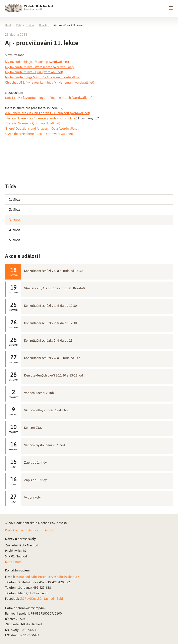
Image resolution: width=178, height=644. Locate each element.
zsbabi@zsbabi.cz (66, 577)
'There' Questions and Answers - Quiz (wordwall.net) (42, 128)
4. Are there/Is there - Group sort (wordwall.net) (39, 134)
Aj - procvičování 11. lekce (68, 25)
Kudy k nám (13, 562)
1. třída (15, 199)
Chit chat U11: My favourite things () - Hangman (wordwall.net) (50, 82)
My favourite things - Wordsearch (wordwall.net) (39, 67)
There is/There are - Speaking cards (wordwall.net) (41, 118)
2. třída (15, 209)
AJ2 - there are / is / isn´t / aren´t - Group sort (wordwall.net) (47, 113)
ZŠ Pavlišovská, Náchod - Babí (42, 599)
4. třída (15, 230)
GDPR (49, 530)
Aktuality (44, 25)
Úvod (8, 25)
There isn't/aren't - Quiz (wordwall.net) (33, 123)
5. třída (15, 240)
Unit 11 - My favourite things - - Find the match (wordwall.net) (49, 98)
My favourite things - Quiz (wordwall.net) (34, 72)
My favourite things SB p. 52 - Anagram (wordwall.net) (43, 77)
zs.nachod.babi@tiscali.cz (34, 577)
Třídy (18, 25)
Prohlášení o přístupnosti (23, 530)
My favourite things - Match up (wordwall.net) (37, 62)
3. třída (30, 25)
